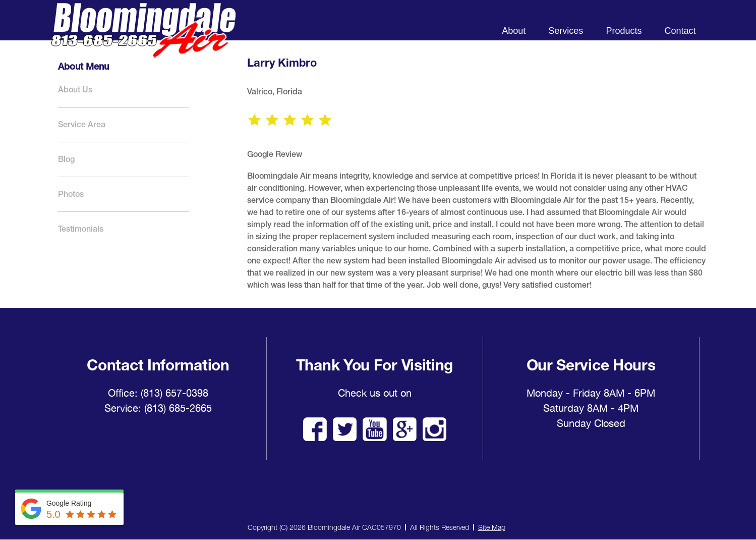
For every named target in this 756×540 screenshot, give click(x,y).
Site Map (492, 527)
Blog (66, 159)
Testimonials (81, 229)
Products (624, 31)
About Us (75, 90)
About (514, 31)
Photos (71, 194)
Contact (680, 31)
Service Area (82, 124)
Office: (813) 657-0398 (158, 393)
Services (566, 31)
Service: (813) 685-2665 (158, 408)
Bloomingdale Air (143, 39)
